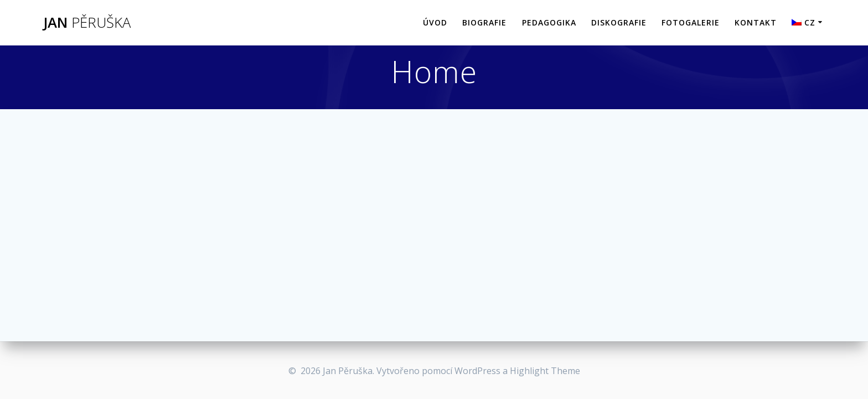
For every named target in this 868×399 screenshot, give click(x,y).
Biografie (484, 22)
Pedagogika (549, 22)
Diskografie (619, 22)
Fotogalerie (691, 22)
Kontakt (756, 22)
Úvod (435, 22)
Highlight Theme (545, 371)
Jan (87, 23)
